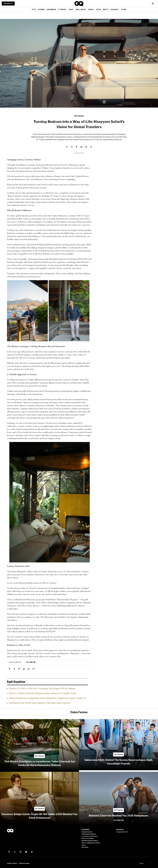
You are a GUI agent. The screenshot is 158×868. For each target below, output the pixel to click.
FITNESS (62, 9)
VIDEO (91, 9)
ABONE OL (8, 3)
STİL (34, 9)
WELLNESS (81, 9)
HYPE (99, 9)
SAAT (71, 9)
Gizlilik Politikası (12, 863)
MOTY (106, 9)
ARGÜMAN (51, 9)
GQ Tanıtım (79, 116)
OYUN (124, 9)
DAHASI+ (115, 9)
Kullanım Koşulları (24, 863)
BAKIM (41, 9)
